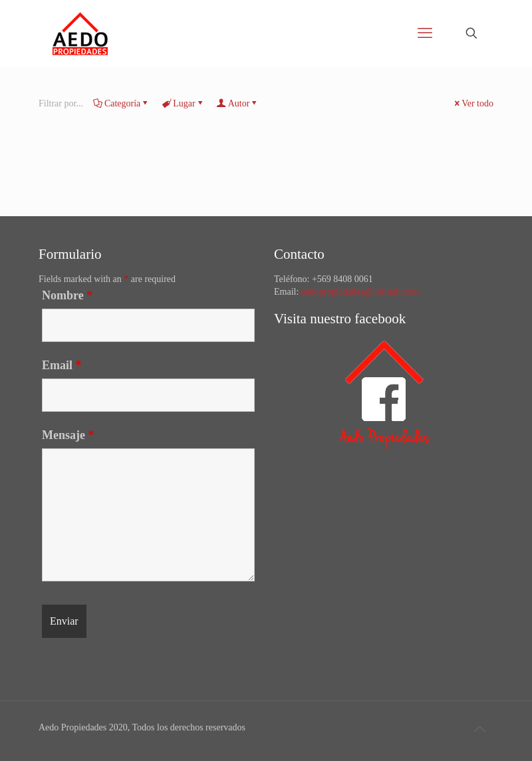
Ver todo (473, 103)
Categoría (121, 103)
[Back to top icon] (479, 729)
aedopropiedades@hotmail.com (360, 292)
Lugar (183, 103)
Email (62, 365)
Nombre (67, 295)
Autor (238, 103)
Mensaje (68, 435)
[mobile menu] (425, 33)
